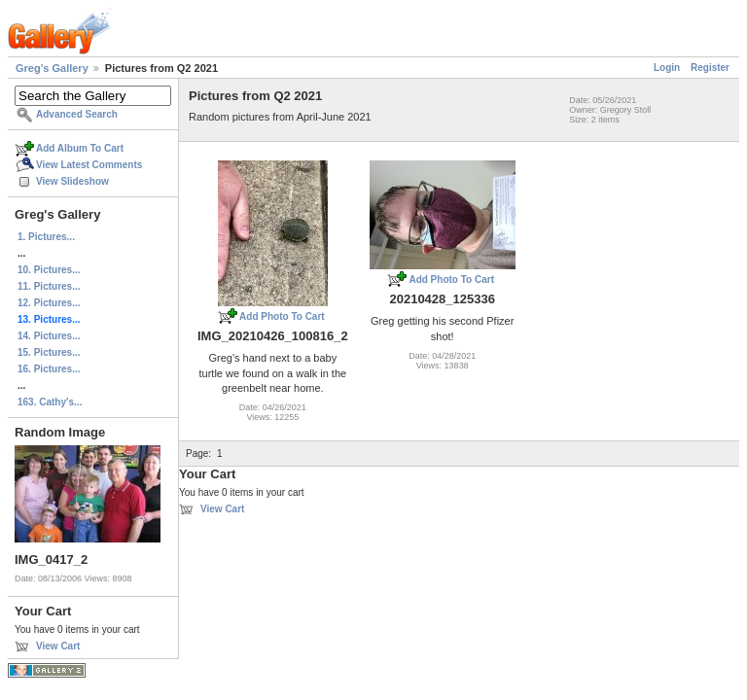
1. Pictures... (46, 237)
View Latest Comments (89, 165)
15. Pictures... (49, 352)
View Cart (58, 646)
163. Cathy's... (50, 402)
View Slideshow (72, 181)
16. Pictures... (49, 369)
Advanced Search (77, 114)
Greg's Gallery (52, 68)
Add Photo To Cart (282, 316)
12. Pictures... (49, 303)
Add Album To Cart (80, 148)
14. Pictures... (49, 336)
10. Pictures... (49, 270)
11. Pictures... (49, 286)
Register (710, 68)
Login (667, 68)
